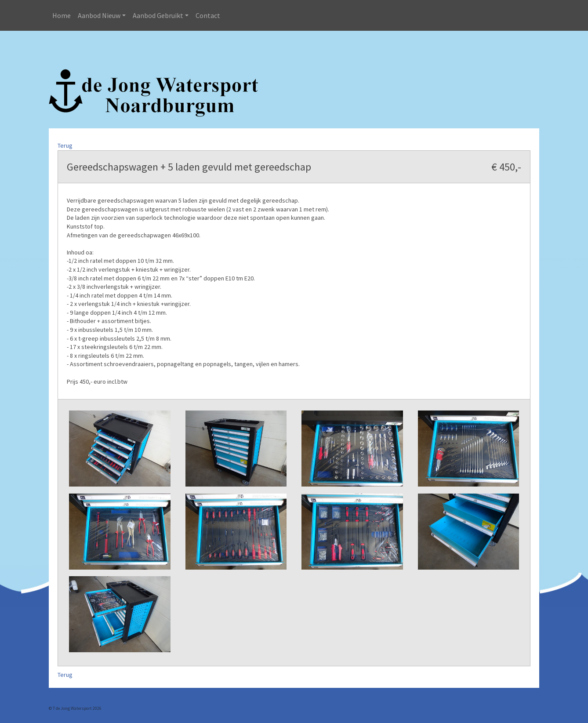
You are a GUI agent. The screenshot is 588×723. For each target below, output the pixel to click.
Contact (208, 15)
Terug (65, 145)
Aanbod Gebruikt (158, 15)
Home (62, 15)
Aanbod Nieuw (99, 15)
